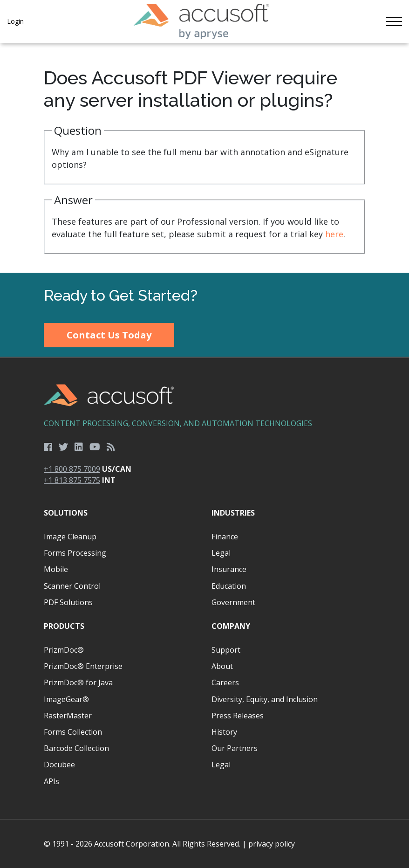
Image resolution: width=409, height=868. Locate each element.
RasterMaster (68, 716)
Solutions (66, 513)
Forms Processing (75, 553)
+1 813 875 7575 (72, 480)
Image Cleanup (70, 537)
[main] (204, 158)
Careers (225, 682)
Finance (225, 537)
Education (229, 586)
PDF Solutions (68, 602)
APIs (51, 781)
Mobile (56, 569)
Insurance (229, 569)
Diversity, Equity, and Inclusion (265, 699)
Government (233, 602)
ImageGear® (66, 699)
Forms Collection (73, 732)
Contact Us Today (109, 335)
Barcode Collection (76, 748)
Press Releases (238, 716)
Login (15, 21)
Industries (233, 513)
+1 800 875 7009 (72, 469)
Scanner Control (72, 586)
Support (226, 650)
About (222, 666)
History (224, 732)
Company (231, 626)
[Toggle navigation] (394, 21)
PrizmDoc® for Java (78, 682)
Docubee (59, 765)
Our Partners (235, 748)
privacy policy (272, 844)
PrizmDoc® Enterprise (83, 666)
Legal (221, 553)
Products (64, 626)
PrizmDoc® (64, 650)
